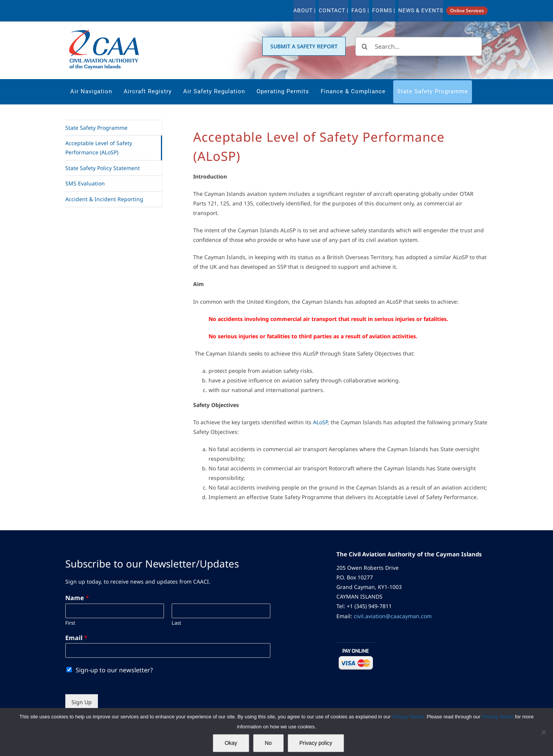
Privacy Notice (498, 717)
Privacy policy (316, 743)
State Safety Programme (96, 128)
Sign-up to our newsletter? (114, 670)
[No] (543, 732)
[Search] (365, 46)
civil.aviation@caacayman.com (393, 616)
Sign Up (82, 702)
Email (76, 638)
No (268, 743)
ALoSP (320, 422)
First (70, 623)
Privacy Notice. (409, 717)
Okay (231, 743)
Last (176, 623)
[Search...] (419, 46)
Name (77, 598)
